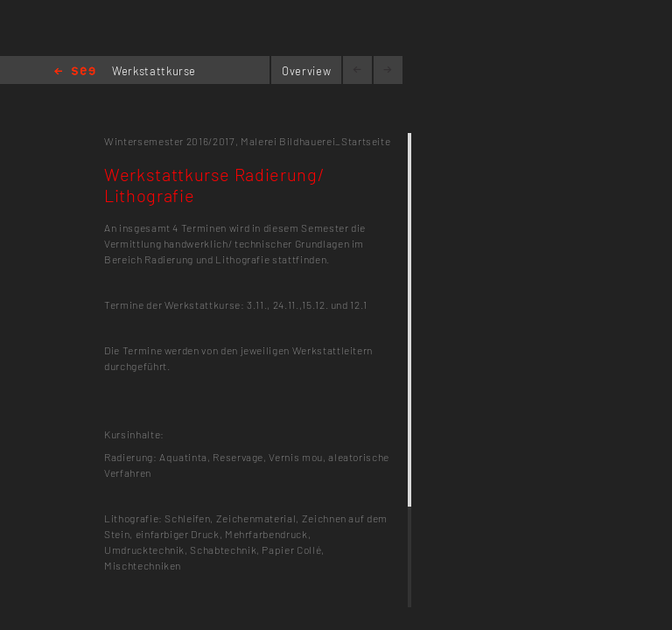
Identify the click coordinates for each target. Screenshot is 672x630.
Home (75, 72)
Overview (306, 71)
